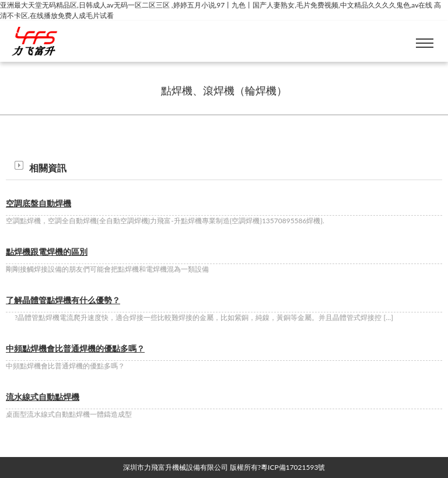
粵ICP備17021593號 (293, 467)
